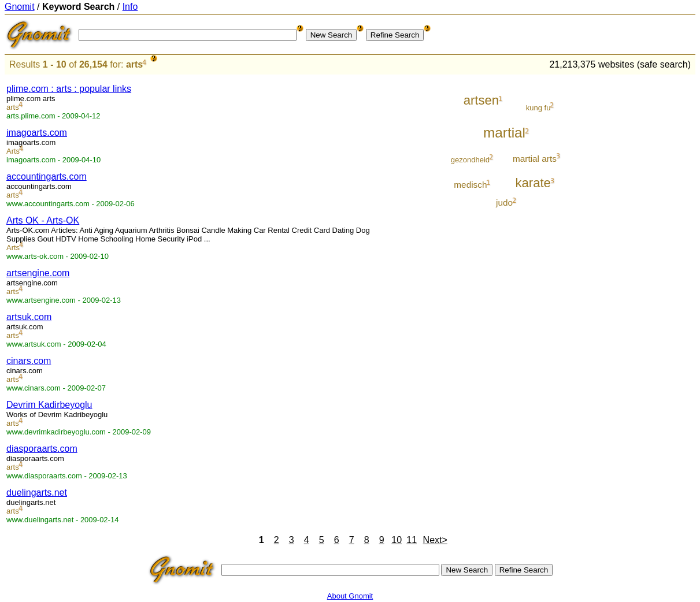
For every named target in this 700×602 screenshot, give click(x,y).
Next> (435, 540)
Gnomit (20, 7)
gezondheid (470, 160)
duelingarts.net (37, 493)
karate (533, 183)
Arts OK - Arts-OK (43, 220)
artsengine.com (38, 273)
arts (134, 64)
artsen (481, 100)
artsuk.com (29, 317)
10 (397, 540)
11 (412, 540)
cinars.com (29, 361)
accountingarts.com (47, 176)
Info (130, 7)
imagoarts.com (37, 133)
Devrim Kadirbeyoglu (49, 405)
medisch (470, 185)
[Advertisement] (647, 250)
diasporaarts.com (42, 449)
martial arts (535, 159)
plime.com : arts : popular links (69, 89)
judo (504, 202)
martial (504, 133)
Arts (13, 151)
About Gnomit (350, 596)
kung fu (538, 108)
